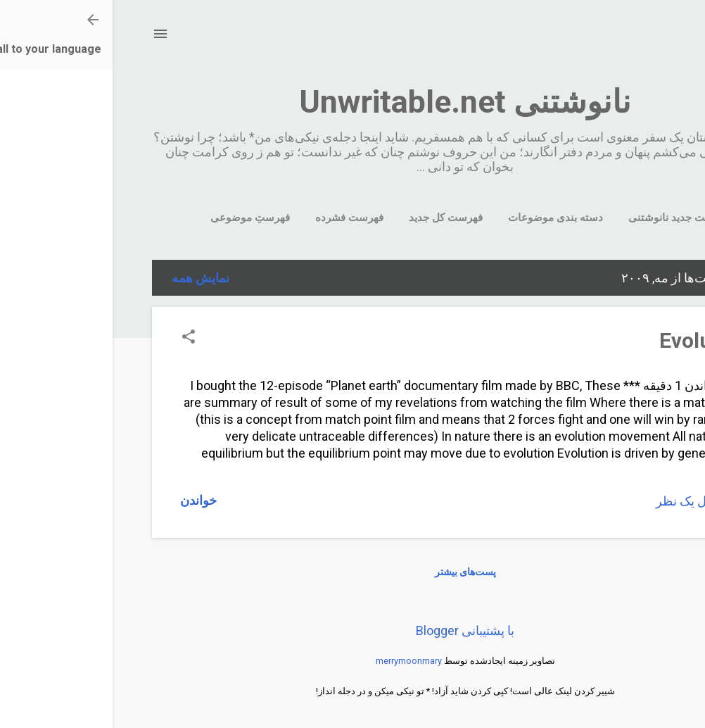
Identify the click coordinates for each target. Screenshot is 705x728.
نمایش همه (88, 278)
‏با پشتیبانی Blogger (352, 630)
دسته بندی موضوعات (443, 218)
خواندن (86, 500)
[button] (76, 338)
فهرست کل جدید (333, 218)
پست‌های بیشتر (353, 572)
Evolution (592, 340)
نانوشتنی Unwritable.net (352, 102)
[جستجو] (657, 38)
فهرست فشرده (237, 218)
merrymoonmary (296, 661)
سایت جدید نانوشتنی (562, 218)
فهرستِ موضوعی (138, 218)
